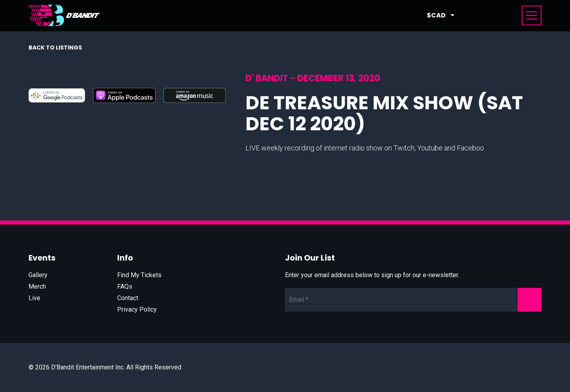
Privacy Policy (137, 309)
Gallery (38, 275)
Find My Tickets (139, 275)
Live (34, 298)
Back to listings (55, 48)
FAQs (125, 286)
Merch (37, 286)
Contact (128, 298)
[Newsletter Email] (413, 300)
